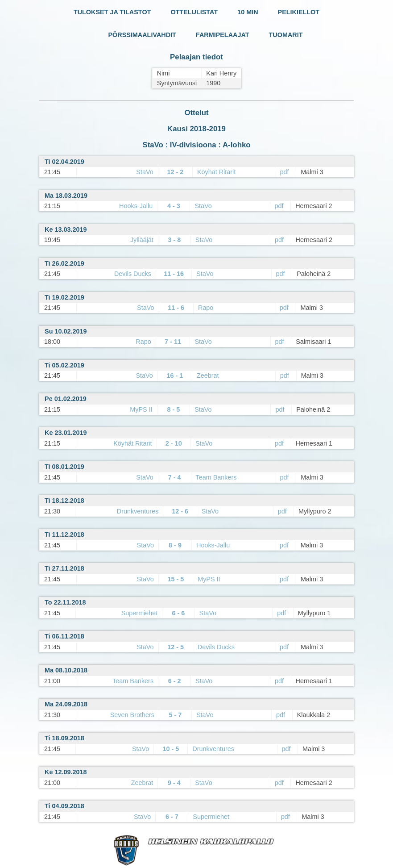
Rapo (206, 308)
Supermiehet (140, 613)
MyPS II (141, 409)
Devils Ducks (133, 274)
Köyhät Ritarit (216, 172)
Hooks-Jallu (136, 206)
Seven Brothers (132, 715)
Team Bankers (216, 477)
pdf (284, 172)
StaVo (145, 172)
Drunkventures (138, 511)
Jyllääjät (142, 240)
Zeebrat (208, 376)
